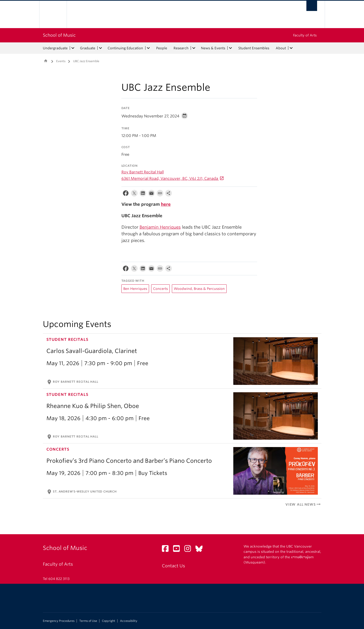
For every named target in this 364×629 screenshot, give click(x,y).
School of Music (59, 35)
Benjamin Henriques (160, 227)
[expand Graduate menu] (101, 48)
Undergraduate (55, 48)
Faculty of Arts (305, 35)
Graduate (88, 48)
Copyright (109, 621)
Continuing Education (125, 48)
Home (46, 61)
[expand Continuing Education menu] (149, 48)
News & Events (213, 48)
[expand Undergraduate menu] (73, 48)
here (166, 204)
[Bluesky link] (201, 550)
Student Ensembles (254, 48)
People (162, 48)
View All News (303, 504)
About (281, 48)
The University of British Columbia (53, 14)
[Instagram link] (189, 550)
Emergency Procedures (59, 621)
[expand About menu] (291, 48)
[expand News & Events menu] (231, 48)
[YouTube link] (178, 550)
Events (61, 61)
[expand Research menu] (194, 48)
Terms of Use (88, 621)
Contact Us (173, 566)
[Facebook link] (167, 550)
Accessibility (129, 621)
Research (181, 48)
